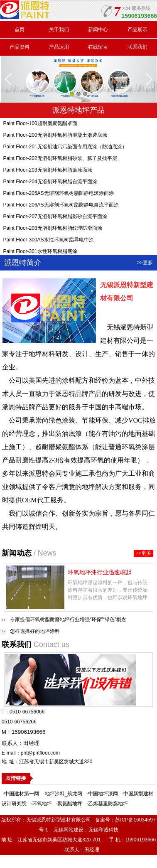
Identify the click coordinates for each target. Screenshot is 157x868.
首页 (20, 30)
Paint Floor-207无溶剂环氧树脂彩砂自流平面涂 (55, 218)
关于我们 (59, 30)
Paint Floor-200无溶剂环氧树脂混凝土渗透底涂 (55, 136)
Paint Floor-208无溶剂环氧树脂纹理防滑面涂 (53, 229)
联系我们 (137, 47)
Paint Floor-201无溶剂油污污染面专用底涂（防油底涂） (65, 148)
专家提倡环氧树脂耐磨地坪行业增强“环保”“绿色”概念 (68, 620)
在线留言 (98, 47)
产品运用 (59, 47)
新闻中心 (98, 30)
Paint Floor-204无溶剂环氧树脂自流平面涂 (50, 183)
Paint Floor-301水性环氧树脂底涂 (40, 253)
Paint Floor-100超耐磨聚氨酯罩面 (40, 125)
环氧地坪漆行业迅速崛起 (100, 572)
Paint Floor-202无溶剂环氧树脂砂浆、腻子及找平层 (60, 160)
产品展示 (137, 30)
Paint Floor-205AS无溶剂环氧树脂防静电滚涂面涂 (59, 194)
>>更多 (145, 263)
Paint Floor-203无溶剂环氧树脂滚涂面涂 (48, 171)
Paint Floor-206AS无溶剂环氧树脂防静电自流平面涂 (61, 206)
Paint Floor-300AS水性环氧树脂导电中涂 (49, 241)
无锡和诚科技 (103, 830)
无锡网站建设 (69, 830)
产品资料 (20, 47)
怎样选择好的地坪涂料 (35, 631)
